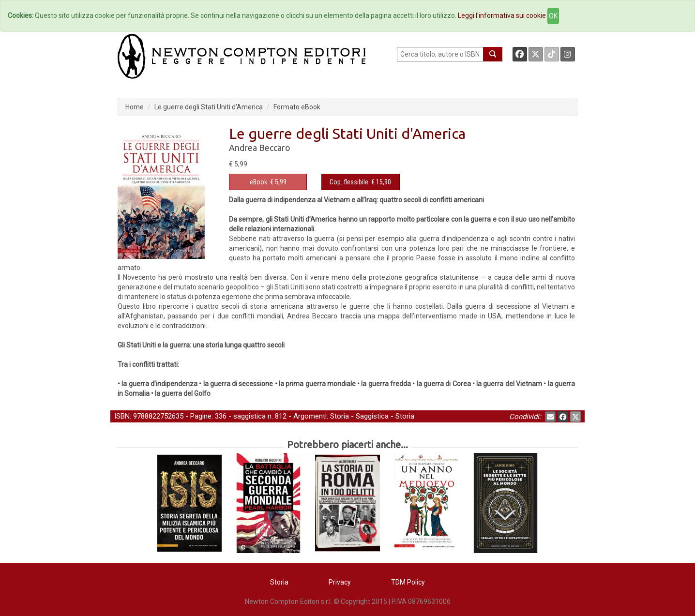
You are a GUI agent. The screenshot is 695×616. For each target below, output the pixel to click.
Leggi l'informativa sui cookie (502, 15)
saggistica (249, 416)
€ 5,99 (268, 182)
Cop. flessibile (349, 182)
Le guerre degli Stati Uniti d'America (209, 107)
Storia (340, 416)
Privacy (340, 582)
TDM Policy (408, 582)
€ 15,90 (360, 182)
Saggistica (372, 416)
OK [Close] (553, 16)
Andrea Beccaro (260, 148)
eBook (258, 182)
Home (135, 107)
